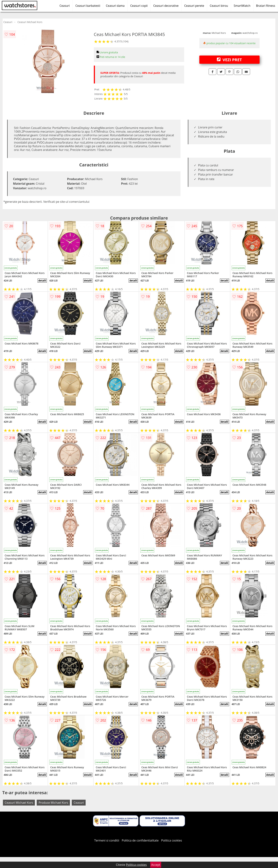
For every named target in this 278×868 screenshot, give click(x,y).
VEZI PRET (229, 60)
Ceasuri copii (139, 6)
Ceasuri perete (194, 6)
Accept (156, 865)
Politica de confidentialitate (140, 840)
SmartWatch (242, 6)
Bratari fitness (266, 6)
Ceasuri (65, 6)
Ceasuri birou (219, 6)
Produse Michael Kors (53, 803)
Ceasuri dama (115, 6)
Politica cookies (172, 840)
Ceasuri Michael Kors (30, 22)
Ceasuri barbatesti (88, 6)
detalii (42, 281)
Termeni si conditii (107, 840)
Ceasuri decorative (166, 6)
